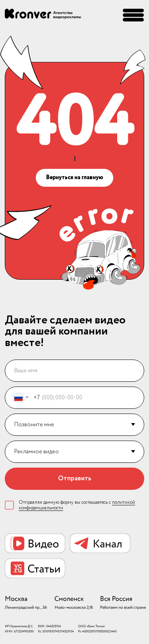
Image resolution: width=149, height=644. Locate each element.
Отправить (75, 479)
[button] (133, 15)
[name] (75, 371)
